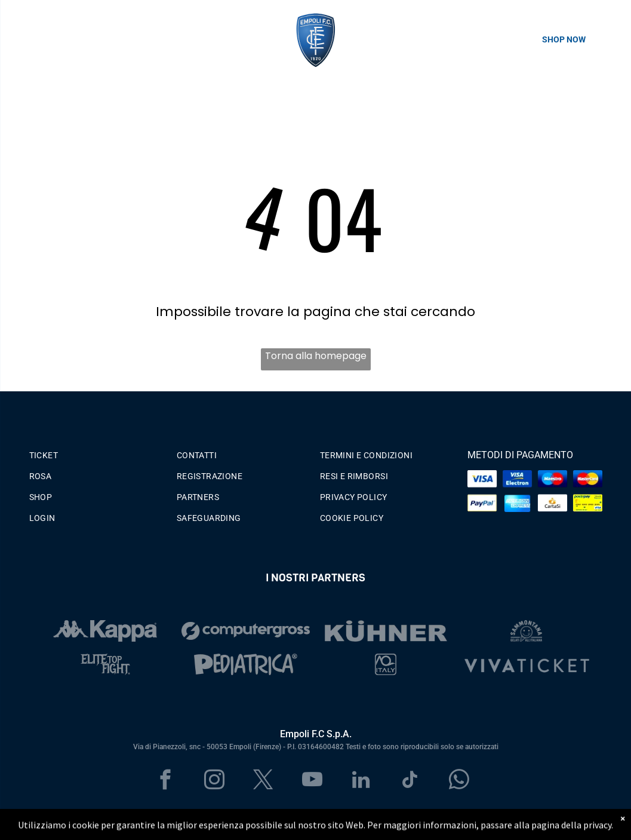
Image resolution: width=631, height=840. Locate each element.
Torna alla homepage (316, 356)
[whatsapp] (459, 781)
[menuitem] (97, 453)
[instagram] (214, 781)
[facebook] (165, 781)
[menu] (26, 39)
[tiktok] (410, 781)
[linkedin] (361, 781)
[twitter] (263, 781)
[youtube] (312, 781)
